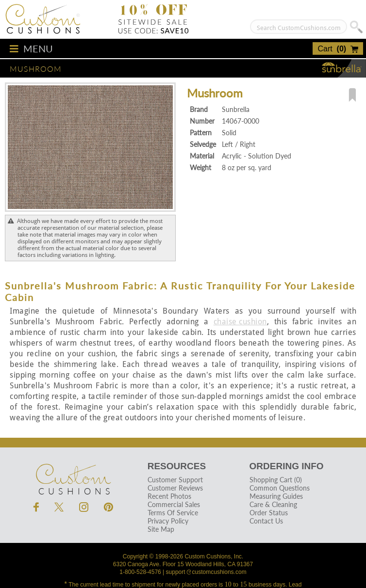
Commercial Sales (174, 504)
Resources (177, 466)
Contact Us (266, 521)
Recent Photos (169, 496)
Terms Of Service (173, 513)
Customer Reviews (175, 488)
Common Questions (280, 488)
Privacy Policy (168, 521)
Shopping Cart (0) (276, 480)
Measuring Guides (276, 496)
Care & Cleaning (273, 504)
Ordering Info (287, 466)
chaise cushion (240, 322)
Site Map (161, 529)
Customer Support (175, 480)
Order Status (269, 513)
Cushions (73, 474)
